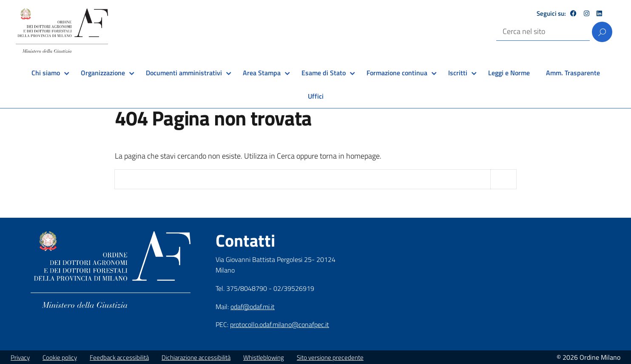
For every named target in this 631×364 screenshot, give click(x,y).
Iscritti (458, 73)
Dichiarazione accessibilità (196, 357)
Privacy (20, 357)
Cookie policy (60, 357)
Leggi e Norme (509, 73)
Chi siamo (46, 73)
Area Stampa (262, 73)
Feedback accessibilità (119, 357)
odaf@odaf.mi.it (253, 307)
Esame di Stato (324, 73)
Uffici (316, 96)
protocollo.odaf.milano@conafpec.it (280, 324)
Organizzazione (103, 73)
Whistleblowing (264, 357)
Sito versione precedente (330, 357)
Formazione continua (397, 73)
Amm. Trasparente (573, 73)
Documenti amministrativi (184, 73)
